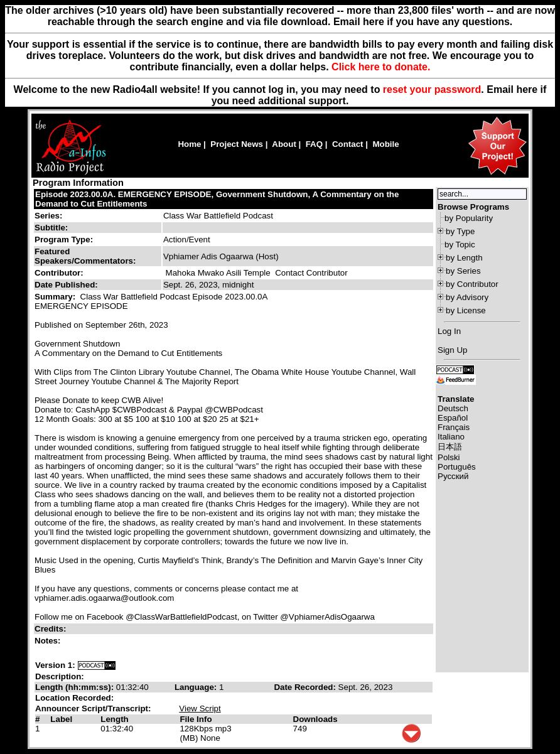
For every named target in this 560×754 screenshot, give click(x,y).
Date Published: (66, 285)
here (527, 89)
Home (189, 144)
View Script (200, 708)
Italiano (451, 437)
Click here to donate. (381, 67)
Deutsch (453, 408)
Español (453, 418)
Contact (348, 144)
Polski (449, 457)
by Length (464, 258)
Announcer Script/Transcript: (93, 708)
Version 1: (55, 665)
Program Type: (64, 240)
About (284, 144)
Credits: (51, 629)
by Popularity (469, 218)
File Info (196, 719)
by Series (463, 271)
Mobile (385, 144)
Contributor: (59, 273)
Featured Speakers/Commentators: (85, 256)
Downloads (315, 719)
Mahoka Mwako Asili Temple (218, 273)
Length (114, 719)
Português (457, 467)
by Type (460, 231)
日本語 (450, 447)
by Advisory (467, 297)
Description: (60, 676)
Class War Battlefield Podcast (218, 216)
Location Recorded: (74, 698)
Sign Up (452, 350)
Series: (48, 216)
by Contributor (472, 284)
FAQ (314, 144)
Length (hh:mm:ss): (76, 687)
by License (466, 310)
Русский (453, 476)
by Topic (460, 245)
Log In (449, 331)
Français (454, 427)
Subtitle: (51, 228)
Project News (237, 144)
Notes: (49, 641)
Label (61, 719)
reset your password (432, 89)
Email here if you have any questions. (423, 22)
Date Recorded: (306, 687)
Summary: (56, 297)
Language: (197, 687)
